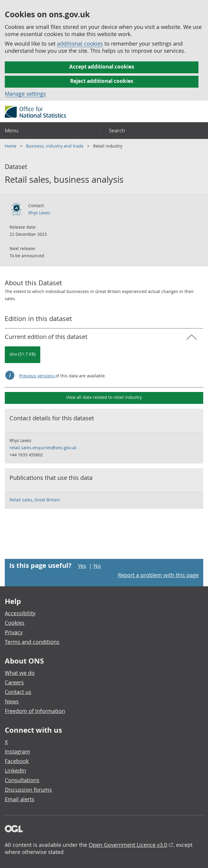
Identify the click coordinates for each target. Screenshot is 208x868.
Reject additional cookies (102, 81)
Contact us (18, 692)
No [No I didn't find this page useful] (97, 566)
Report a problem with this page (158, 575)
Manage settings (25, 94)
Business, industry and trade (55, 146)
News (12, 701)
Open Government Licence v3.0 (128, 845)
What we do (20, 673)
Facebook (17, 761)
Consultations (22, 780)
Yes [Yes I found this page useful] (82, 566)
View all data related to (104, 397)
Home (11, 146)
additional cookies (80, 44)
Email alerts (20, 799)
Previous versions (37, 376)
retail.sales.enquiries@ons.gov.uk (43, 448)
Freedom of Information (35, 711)
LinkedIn (15, 771)
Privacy (14, 632)
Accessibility (20, 613)
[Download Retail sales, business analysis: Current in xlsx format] (23, 355)
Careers (14, 682)
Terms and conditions (32, 642)
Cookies (15, 623)
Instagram (17, 751)
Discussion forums (28, 790)
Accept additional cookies (102, 67)
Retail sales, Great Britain (35, 500)
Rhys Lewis (39, 213)
